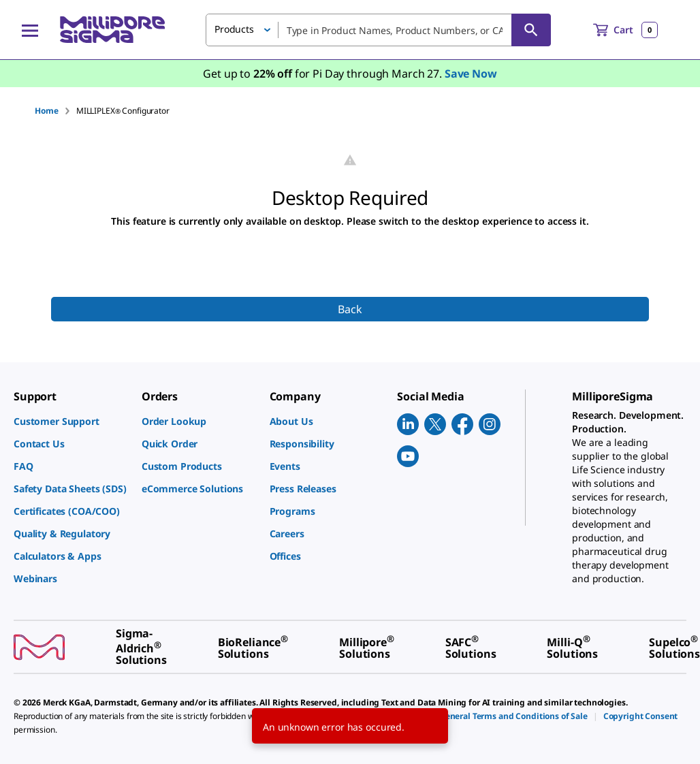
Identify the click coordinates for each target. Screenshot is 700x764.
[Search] (531, 30)
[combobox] (378, 30)
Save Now (471, 74)
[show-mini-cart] (625, 30)
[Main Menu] (30, 30)
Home (46, 111)
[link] (71, 421)
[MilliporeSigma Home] (112, 30)
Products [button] (234, 29)
